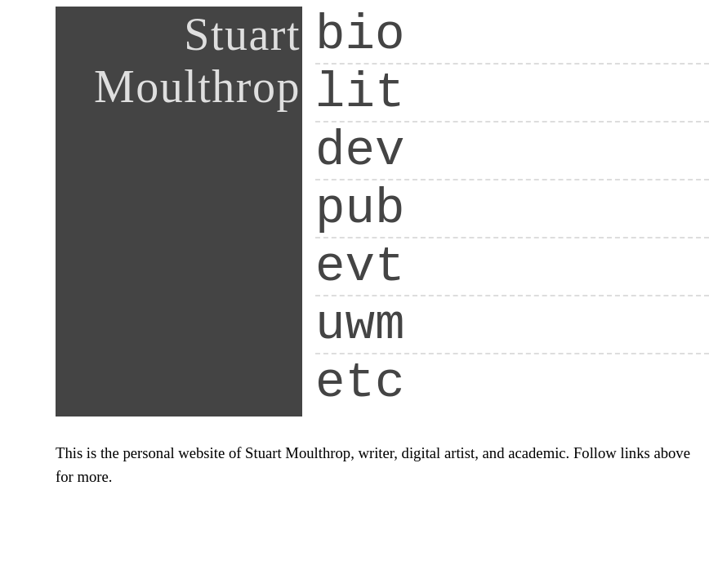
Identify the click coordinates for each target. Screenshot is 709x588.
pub (360, 209)
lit (360, 93)
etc (360, 383)
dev (360, 151)
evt (360, 267)
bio (360, 35)
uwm (360, 325)
